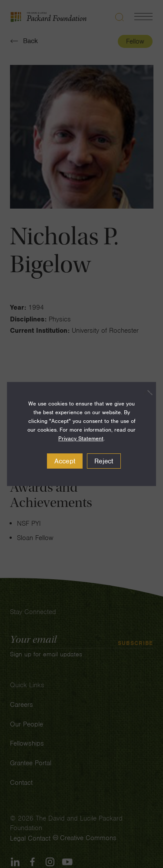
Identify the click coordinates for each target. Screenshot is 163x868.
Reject (104, 461)
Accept (65, 461)
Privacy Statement (81, 438)
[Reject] (145, 392)
